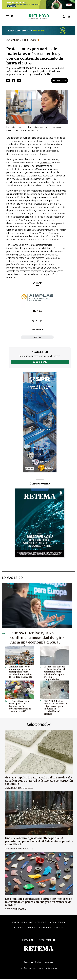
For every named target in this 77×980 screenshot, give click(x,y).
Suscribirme (40, 362)
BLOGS (53, 922)
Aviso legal (28, 963)
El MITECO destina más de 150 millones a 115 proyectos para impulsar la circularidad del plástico (56, 706)
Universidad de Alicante (19, 849)
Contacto (58, 928)
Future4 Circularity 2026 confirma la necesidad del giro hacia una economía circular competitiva (37, 640)
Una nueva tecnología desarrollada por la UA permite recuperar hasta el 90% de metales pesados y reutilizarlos (39, 841)
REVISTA (16, 922)
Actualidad (14, 40)
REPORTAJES (42, 922)
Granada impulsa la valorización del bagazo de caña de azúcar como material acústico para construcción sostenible (39, 781)
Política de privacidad (44, 963)
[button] (8, 81)
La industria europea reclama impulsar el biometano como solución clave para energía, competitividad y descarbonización (56, 673)
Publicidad (45, 928)
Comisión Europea (15, 909)
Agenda (62, 922)
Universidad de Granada (19, 788)
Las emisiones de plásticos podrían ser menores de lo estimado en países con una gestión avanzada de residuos (39, 902)
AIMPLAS (37, 311)
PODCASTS (19, 928)
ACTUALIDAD (27, 922)
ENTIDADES (32, 928)
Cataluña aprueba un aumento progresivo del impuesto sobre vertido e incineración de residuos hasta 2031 (21, 672)
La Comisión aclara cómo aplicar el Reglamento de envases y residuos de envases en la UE (20, 706)
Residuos (31, 40)
